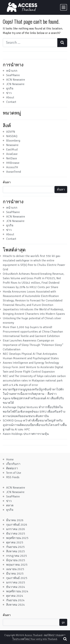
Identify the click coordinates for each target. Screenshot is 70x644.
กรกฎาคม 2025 (17, 556)
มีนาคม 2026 (15, 520)
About (10, 97)
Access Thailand (33, 635)
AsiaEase (12, 154)
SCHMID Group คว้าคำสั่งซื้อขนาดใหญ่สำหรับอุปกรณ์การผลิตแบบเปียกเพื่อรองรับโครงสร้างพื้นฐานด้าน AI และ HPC (35, 425)
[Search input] (30, 43)
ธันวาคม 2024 (16, 587)
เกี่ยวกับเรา (13, 464)
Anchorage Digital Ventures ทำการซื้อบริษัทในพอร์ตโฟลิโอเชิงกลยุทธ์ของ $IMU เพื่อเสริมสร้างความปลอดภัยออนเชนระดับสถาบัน (34, 412)
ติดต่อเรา (12, 468)
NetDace (12, 158)
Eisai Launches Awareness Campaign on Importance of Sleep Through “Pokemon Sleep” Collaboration (33, 345)
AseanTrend (14, 172)
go (63, 622)
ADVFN (11, 132)
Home (10, 459)
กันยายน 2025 (15, 547)
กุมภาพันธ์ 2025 (17, 578)
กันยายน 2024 (15, 600)
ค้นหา (7, 182)
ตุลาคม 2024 (15, 596)
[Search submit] (62, 43)
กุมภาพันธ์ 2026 (17, 525)
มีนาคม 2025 (15, 574)
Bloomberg (13, 141)
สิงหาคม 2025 (15, 551)
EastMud (12, 150)
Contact (11, 102)
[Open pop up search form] (65, 639)
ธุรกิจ (10, 89)
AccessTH (12, 167)
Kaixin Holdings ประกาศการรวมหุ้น (26, 434)
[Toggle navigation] (64, 7)
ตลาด (10, 505)
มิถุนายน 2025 (16, 560)
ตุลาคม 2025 (15, 542)
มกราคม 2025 (16, 582)
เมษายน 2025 (15, 569)
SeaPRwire (13, 75)
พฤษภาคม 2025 (17, 565)
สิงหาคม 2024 (15, 605)
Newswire (12, 145)
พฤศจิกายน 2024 (17, 591)
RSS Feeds (13, 477)
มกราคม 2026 (16, 529)
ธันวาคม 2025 (16, 534)
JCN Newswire (15, 84)
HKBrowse (13, 163)
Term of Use (14, 473)
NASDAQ (12, 136)
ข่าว (9, 93)
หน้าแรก (12, 71)
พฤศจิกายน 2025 (17, 538)
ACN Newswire (16, 80)
